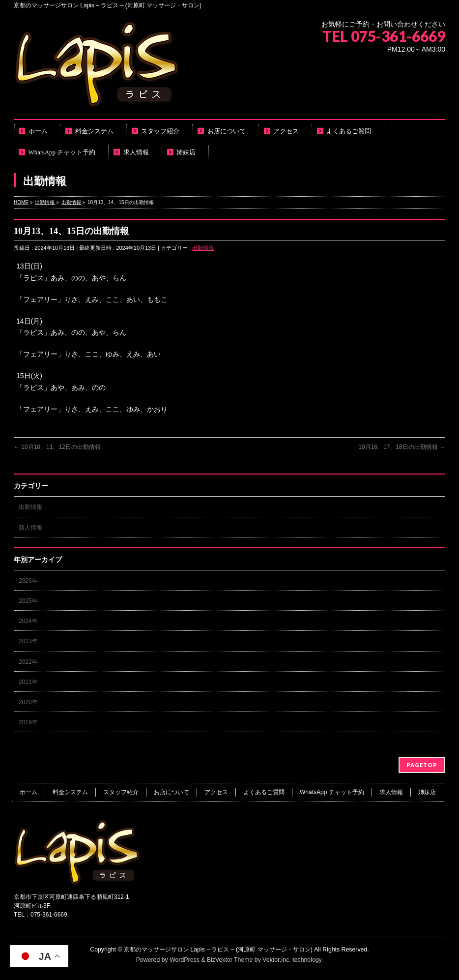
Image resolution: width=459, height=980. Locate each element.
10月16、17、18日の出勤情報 (402, 447)
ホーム (29, 792)
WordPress (185, 960)
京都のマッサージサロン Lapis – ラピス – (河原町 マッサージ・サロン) (218, 950)
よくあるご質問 (264, 792)
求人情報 (391, 792)
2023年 (28, 641)
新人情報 (30, 528)
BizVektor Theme (230, 960)
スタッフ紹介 (121, 792)
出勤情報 (203, 248)
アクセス (216, 792)
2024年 (28, 621)
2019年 (28, 722)
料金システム (70, 792)
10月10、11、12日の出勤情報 (57, 447)
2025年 (28, 601)
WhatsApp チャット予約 (332, 792)
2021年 (28, 682)
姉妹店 (427, 792)
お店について (172, 792)
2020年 (28, 702)
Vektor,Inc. (277, 960)
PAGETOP (422, 765)
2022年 (28, 662)
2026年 (28, 581)
